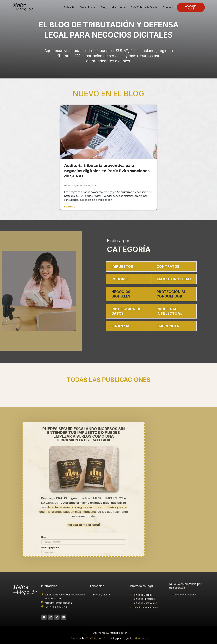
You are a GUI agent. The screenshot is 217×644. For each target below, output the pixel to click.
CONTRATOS (168, 267)
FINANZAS (121, 326)
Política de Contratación (145, 603)
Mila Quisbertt (142, 638)
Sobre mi (69, 7)
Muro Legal (119, 7)
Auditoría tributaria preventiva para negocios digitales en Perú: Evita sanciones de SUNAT (107, 171)
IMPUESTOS (122, 267)
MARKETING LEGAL (174, 279)
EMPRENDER (168, 326)
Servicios (88, 7)
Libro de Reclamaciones (145, 607)
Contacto (168, 7)
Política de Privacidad (144, 599)
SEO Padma (96, 638)
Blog (104, 7)
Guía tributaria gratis (144, 7)
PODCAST (120, 279)
